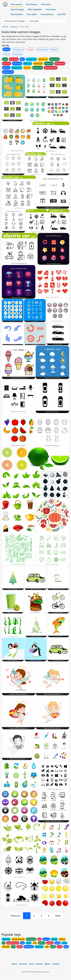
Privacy (39, 964)
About (47, 964)
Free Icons (51, 9)
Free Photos (32, 4)
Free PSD (61, 14)
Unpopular (18, 54)
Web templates (35, 9)
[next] (58, 916)
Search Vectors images (15, 21)
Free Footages (17, 9)
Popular (7, 54)
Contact (56, 964)
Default (6, 49)
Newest (31, 49)
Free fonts (46, 4)
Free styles (32, 14)
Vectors (14, 27)
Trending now (18, 49)
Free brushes (17, 14)
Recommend (42, 49)
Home (5, 27)
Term (31, 964)
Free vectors (16, 4)
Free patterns (47, 14)
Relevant (54, 49)
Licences (23, 964)
